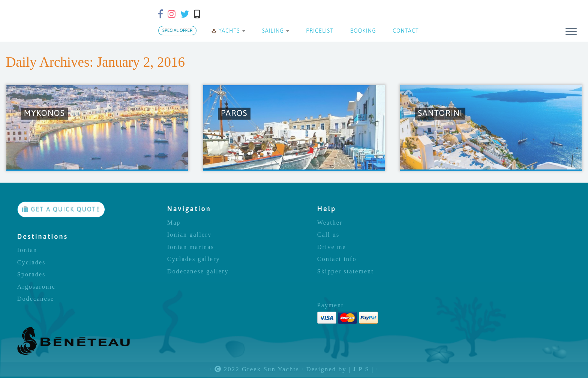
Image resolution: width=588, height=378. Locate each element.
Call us (328, 235)
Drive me (332, 247)
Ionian (27, 250)
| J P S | (361, 370)
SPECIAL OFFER (177, 30)
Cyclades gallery (194, 259)
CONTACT (405, 31)
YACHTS (228, 31)
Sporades (31, 274)
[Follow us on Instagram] (174, 14)
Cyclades (31, 262)
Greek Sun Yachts (271, 370)
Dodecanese (36, 299)
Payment (331, 305)
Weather (330, 223)
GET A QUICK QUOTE (61, 209)
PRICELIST (319, 31)
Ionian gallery (190, 235)
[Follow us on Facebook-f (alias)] (163, 14)
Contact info (337, 259)
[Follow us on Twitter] (187, 14)
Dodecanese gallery (198, 271)
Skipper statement (346, 271)
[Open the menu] (571, 32)
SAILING (275, 31)
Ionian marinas (191, 247)
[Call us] (199, 14)
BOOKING (362, 31)
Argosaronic (36, 287)
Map (174, 223)
